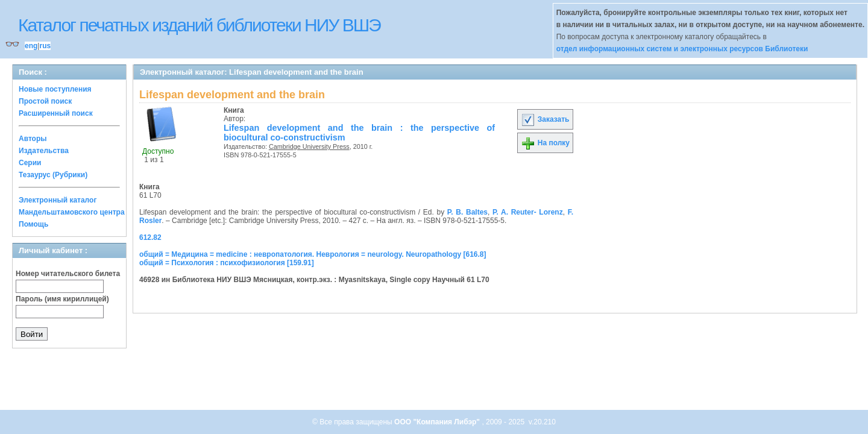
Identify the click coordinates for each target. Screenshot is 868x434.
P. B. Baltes (467, 212)
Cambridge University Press (309, 146)
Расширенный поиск (56, 113)
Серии (30, 163)
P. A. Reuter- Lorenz (528, 212)
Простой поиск (45, 101)
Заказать (545, 119)
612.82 (150, 237)
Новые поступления (55, 89)
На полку (545, 143)
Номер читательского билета (68, 274)
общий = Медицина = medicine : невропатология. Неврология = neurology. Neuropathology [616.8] (313, 254)
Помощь (33, 224)
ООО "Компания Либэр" (438, 422)
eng (31, 46)
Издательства (44, 151)
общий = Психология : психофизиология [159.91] (227, 263)
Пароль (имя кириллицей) (62, 299)
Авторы (33, 139)
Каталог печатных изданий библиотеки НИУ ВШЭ (199, 25)
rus (45, 46)
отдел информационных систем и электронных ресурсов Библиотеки (682, 49)
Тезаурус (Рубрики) (53, 175)
